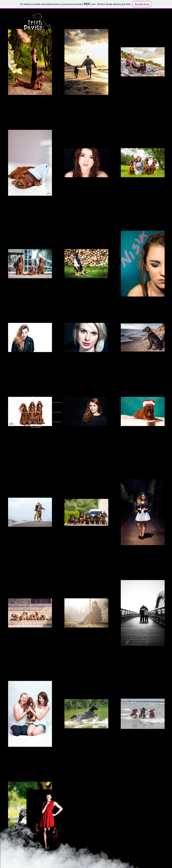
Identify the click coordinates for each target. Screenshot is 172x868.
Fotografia (36, 407)
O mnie (36, 398)
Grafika (36, 417)
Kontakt (36, 427)
